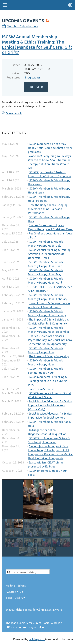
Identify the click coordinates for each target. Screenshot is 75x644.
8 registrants (32, 77)
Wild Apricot (37, 639)
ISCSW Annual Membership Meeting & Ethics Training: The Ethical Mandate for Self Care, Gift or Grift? (37, 44)
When (17, 65)
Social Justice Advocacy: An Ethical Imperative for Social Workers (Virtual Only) (50, 405)
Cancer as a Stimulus (41, 389)
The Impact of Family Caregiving (49, 356)
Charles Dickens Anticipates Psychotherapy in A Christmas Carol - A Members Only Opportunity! (50, 340)
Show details (14, 113)
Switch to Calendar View (23, 26)
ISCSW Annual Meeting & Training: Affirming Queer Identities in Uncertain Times (50, 254)
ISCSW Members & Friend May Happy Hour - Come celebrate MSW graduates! (50, 148)
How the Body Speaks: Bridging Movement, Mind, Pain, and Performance (48, 209)
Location (15, 73)
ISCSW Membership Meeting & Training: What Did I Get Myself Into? (47, 381)
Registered (13, 77)
